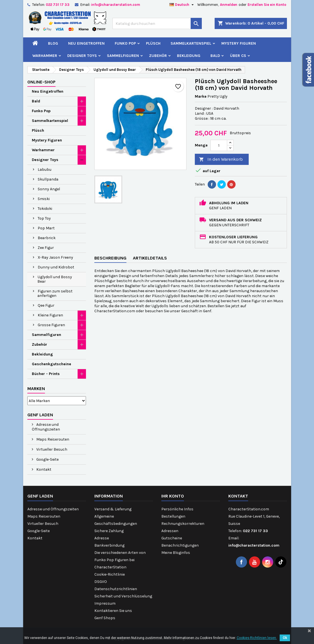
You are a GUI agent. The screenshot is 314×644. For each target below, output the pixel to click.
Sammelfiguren (123, 56)
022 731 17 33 (58, 5)
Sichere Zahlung (109, 531)
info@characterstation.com (116, 5)
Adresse (102, 538)
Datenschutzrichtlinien (116, 589)
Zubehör (158, 56)
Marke (201, 96)
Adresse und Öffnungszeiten (46, 427)
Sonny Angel (49, 189)
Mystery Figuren (239, 43)
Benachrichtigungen (180, 545)
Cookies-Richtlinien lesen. (257, 638)
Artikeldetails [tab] (150, 258)
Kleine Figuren (50, 315)
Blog (53, 43)
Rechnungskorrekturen (183, 524)
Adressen (170, 531)
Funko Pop (125, 43)
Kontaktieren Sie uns (113, 611)
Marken (36, 389)
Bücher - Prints (46, 374)
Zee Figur (46, 248)
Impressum (105, 603)
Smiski (44, 199)
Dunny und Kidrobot (56, 267)
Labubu (45, 170)
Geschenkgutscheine (51, 364)
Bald (215, 56)
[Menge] (219, 145)
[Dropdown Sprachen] (182, 5)
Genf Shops (105, 618)
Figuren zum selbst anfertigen (55, 293)
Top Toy (44, 218)
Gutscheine (172, 538)
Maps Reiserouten (52, 439)
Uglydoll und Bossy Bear (55, 279)
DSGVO (101, 582)
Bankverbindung (109, 545)
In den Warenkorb (221, 159)
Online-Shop (41, 82)
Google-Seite (47, 459)
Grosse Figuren (51, 325)
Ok (285, 638)
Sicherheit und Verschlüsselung (123, 596)
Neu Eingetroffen (86, 43)
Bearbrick (47, 238)
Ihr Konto (173, 496)
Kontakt (43, 469)
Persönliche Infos (177, 509)
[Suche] (157, 23)
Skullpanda (48, 179)
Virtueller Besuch (51, 449)
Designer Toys (82, 56)
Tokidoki (45, 209)
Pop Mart (46, 228)
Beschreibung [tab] (110, 258)
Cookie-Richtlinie (110, 574)
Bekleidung (189, 56)
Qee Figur (46, 305)
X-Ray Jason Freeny (55, 257)
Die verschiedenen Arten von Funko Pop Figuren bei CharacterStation (120, 560)
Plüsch (153, 43)
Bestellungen (173, 516)
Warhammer (45, 56)
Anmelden (229, 5)
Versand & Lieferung (113, 509)
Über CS (238, 56)
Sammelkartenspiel (191, 43)
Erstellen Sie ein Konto (267, 5)
